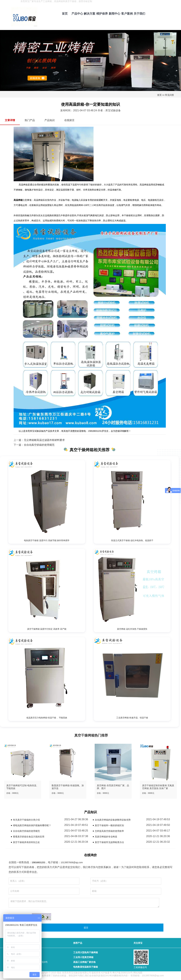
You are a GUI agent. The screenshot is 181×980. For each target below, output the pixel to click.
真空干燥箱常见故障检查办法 (109, 842)
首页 (65, 14)
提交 (86, 928)
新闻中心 (114, 14)
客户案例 (127, 14)
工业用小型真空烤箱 (83, 957)
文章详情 (10, 120)
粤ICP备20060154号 (123, 973)
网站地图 (138, 973)
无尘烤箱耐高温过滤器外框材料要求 (44, 440)
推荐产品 (78, 943)
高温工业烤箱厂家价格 (84, 962)
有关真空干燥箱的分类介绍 (26, 820)
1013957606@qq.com (72, 862)
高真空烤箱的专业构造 (106, 837)
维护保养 (102, 14)
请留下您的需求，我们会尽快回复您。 (84, 903)
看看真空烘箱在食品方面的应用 (29, 837)
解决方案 (90, 14)
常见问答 (169, 95)
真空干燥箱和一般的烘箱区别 (109, 825)
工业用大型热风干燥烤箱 (86, 952)
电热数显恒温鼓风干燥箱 (86, 967)
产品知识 (50, 120)
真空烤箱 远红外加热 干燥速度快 (132, 629)
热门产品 (30, 120)
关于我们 (139, 14)
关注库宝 (138, 943)
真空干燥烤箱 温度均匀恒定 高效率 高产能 (47, 629)
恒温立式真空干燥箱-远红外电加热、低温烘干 (132, 540)
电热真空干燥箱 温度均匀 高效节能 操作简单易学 (47, 540)
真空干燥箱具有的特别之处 (26, 842)
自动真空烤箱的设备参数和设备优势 (113, 820)
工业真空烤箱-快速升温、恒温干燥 (132, 718)
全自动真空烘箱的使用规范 (39, 445)
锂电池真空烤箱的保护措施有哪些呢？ (32, 825)
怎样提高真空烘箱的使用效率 (109, 831)
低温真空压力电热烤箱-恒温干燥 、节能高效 (47, 718)
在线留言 (69, 120)
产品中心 (77, 14)
